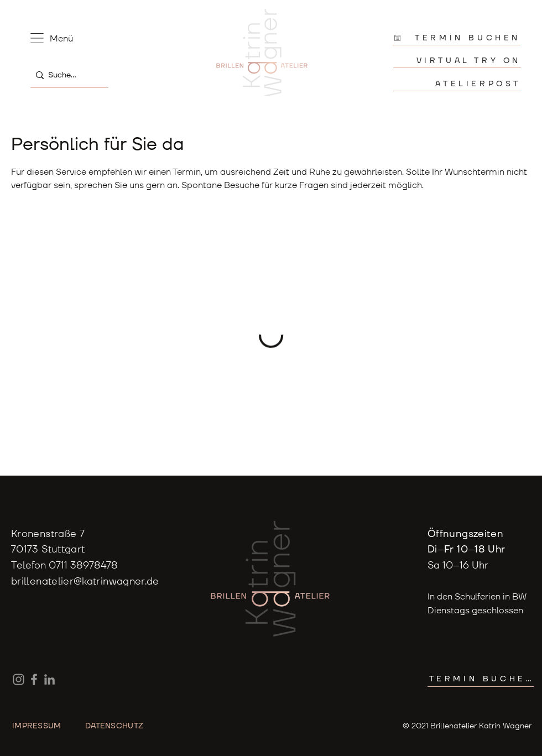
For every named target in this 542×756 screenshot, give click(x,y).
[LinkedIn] (49, 679)
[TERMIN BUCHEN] (457, 38)
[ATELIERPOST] (457, 84)
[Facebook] (34, 679)
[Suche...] (67, 75)
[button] (37, 38)
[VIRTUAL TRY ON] (457, 61)
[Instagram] (19, 679)
